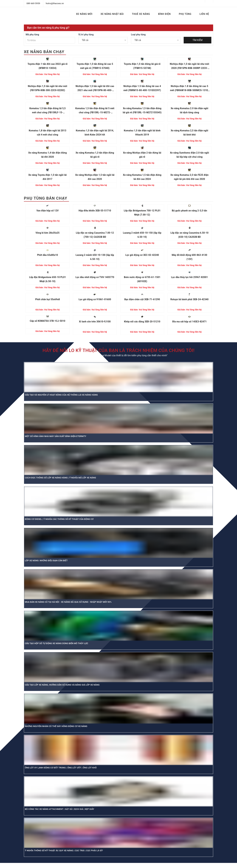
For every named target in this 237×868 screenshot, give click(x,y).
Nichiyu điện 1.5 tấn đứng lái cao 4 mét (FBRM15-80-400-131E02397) (142, 88)
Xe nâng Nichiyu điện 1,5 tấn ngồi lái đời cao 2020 (95, 177)
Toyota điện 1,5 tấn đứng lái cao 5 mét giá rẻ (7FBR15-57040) (95, 66)
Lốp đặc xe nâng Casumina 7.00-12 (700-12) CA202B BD (95, 235)
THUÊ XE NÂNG (141, 14)
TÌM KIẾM (198, 40)
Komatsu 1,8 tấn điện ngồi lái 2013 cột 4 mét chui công (47, 133)
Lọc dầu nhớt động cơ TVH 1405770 (95, 277)
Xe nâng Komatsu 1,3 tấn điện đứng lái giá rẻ (95, 155)
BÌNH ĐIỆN (164, 14)
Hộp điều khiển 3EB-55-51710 (95, 211)
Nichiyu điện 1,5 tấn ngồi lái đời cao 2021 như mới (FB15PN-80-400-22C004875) (95, 89)
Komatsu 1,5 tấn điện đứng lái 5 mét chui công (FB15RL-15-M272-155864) (95, 111)
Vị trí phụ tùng (86, 35)
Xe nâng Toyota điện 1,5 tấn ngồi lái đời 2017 (47, 177)
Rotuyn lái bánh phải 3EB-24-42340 (190, 299)
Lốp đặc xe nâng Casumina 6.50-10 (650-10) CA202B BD (190, 235)
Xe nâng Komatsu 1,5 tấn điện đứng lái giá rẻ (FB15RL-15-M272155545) (142, 110)
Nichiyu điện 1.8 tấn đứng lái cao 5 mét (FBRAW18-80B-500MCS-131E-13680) (189, 89)
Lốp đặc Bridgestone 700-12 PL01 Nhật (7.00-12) (142, 213)
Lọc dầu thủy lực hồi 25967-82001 (189, 277)
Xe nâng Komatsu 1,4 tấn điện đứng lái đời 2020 (47, 155)
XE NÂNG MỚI (84, 14)
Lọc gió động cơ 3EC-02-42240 (142, 255)
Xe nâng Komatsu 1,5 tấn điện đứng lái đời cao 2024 (142, 177)
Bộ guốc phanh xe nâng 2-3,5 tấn (189, 211)
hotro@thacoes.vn (55, 3)
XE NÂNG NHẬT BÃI (112, 14)
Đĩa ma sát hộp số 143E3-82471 (190, 322)
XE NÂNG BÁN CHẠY (44, 52)
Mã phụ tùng (32, 35)
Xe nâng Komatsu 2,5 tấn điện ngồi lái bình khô (189, 133)
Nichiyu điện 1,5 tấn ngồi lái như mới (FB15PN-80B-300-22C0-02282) (47, 88)
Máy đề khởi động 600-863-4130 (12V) (190, 257)
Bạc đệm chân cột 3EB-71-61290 (142, 299)
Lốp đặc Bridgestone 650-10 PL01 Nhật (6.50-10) (47, 279)
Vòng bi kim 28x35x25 (47, 233)
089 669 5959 (33, 3)
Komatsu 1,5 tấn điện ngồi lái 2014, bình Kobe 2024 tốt (95, 133)
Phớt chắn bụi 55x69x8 (48, 299)
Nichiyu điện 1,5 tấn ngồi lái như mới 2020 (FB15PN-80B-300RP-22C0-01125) (190, 66)
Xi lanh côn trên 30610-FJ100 (95, 322)
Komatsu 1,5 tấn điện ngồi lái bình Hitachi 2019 (142, 133)
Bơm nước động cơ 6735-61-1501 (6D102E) (142, 279)
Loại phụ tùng (138, 35)
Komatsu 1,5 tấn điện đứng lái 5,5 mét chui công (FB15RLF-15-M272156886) (48, 111)
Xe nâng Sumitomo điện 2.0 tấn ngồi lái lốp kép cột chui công (190, 155)
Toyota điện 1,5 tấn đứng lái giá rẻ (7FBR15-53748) (142, 66)
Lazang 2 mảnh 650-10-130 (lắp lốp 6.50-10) (95, 257)
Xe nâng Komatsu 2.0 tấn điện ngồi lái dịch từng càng (189, 110)
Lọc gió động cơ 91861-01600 (95, 299)
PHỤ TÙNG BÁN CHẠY (46, 198)
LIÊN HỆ (204, 14)
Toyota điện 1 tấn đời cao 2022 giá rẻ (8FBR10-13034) (47, 66)
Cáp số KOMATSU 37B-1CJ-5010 (48, 321)
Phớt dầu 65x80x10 (47, 255)
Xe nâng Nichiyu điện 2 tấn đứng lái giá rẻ (142, 155)
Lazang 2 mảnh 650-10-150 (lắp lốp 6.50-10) (142, 235)
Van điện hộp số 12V (47, 211)
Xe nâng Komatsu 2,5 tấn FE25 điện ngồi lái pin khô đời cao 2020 (189, 177)
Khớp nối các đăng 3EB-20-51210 (142, 322)
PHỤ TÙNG (185, 14)
